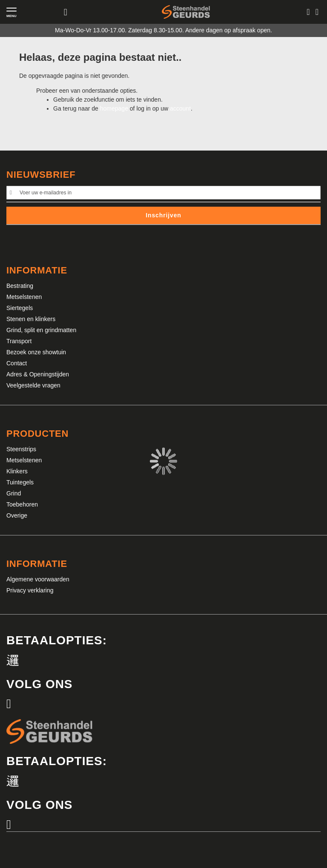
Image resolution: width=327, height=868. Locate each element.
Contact (17, 363)
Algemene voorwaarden (38, 579)
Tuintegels (20, 482)
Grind (14, 493)
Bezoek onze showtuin (36, 352)
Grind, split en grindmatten (41, 330)
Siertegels (20, 308)
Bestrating (20, 286)
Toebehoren (22, 504)
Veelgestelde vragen (33, 385)
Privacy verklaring (30, 590)
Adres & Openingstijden (38, 374)
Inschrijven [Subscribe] (163, 215)
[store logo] (186, 12)
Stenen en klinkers (31, 319)
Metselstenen (24, 297)
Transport (19, 341)
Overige (17, 515)
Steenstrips (21, 449)
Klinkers (17, 471)
